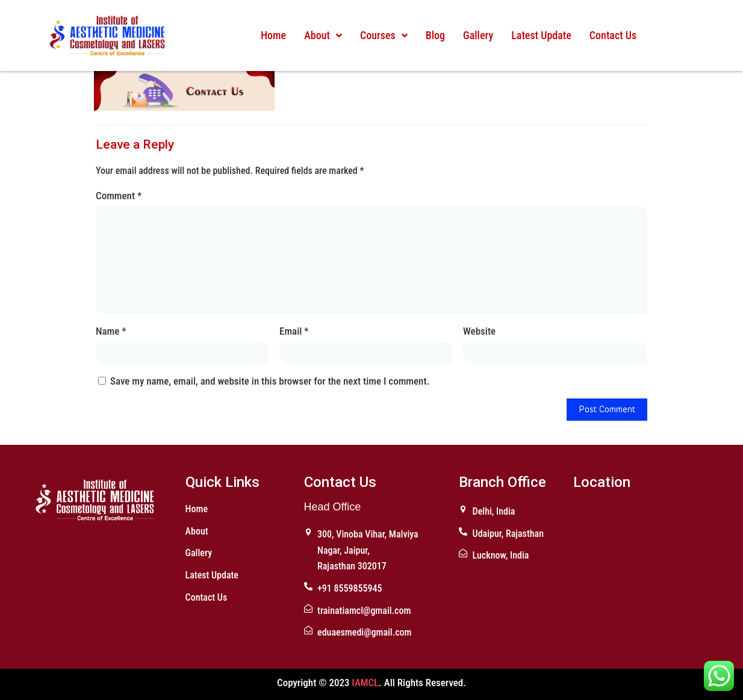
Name (111, 331)
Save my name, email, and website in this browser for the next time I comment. (270, 381)
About (323, 35)
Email (294, 331)
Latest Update (541, 35)
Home (273, 35)
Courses (384, 35)
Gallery (478, 35)
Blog (435, 35)
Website (479, 331)
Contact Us (612, 35)
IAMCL (365, 683)
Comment (119, 196)
